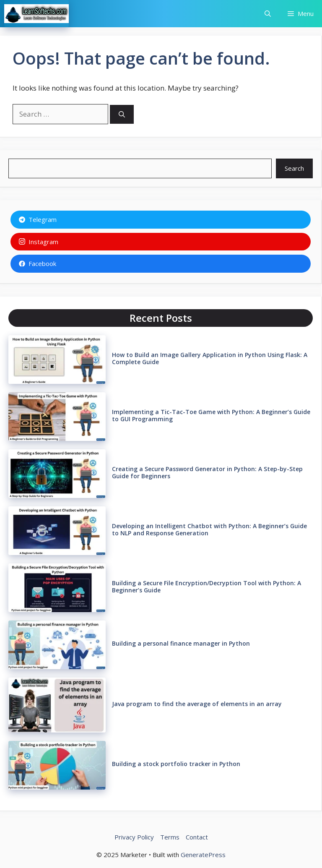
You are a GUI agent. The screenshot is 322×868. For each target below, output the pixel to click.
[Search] (122, 114)
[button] (268, 14)
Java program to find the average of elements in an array (197, 704)
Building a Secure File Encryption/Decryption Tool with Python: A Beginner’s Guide (206, 586)
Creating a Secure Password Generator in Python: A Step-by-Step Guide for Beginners (207, 472)
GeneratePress (203, 855)
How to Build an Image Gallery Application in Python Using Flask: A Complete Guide (210, 358)
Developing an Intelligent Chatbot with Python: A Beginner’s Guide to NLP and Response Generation (209, 529)
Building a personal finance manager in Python (181, 643)
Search (294, 168)
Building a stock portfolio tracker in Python (176, 764)
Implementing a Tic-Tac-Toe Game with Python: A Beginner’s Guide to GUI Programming (211, 415)
